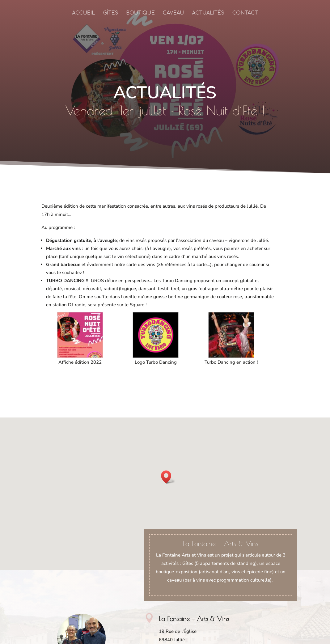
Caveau (173, 13)
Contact (245, 13)
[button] (168, 477)
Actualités (208, 13)
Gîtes (110, 13)
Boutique (140, 13)
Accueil (83, 13)
